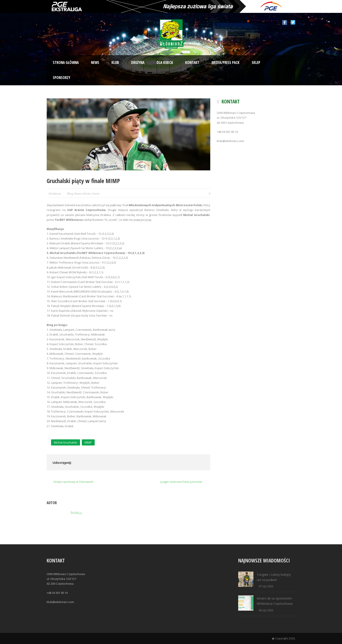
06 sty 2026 (266, 610)
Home (96, 194)
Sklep (256, 63)
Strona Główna (66, 63)
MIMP (88, 442)
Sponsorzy (62, 78)
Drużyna (138, 63)
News (95, 63)
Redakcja (55, 194)
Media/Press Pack (226, 63)
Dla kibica (165, 63)
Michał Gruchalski (66, 442)
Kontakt (192, 63)
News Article (82, 194)
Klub (115, 63)
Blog (70, 194)
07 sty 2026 (266, 586)
